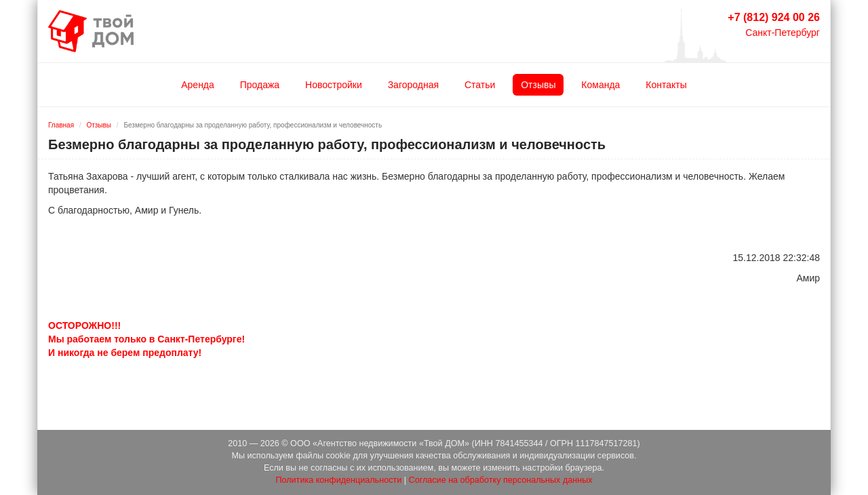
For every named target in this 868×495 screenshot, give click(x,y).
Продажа (260, 85)
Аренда (198, 85)
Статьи (480, 85)
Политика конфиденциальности (338, 480)
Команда (600, 85)
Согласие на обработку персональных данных (501, 480)
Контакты (666, 85)
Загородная (413, 85)
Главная (61, 125)
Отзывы (538, 85)
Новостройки (334, 85)
